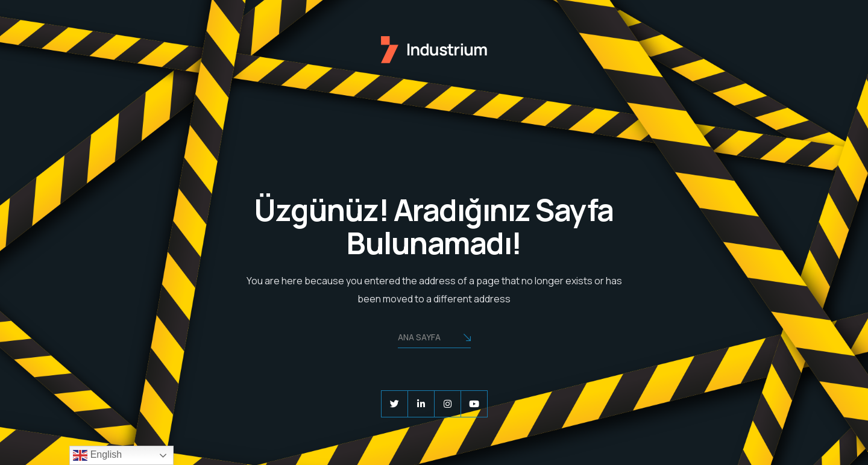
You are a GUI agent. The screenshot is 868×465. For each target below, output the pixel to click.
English (97, 455)
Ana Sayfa (434, 338)
